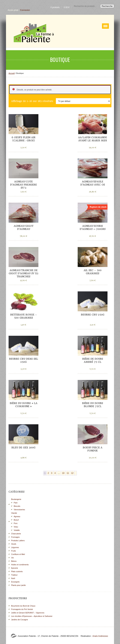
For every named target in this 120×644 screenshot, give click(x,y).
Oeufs (14, 544)
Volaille (17, 530)
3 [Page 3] (52, 473)
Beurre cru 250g (93, 315)
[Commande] (83, 101)
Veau (16, 527)
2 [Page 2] (48, 473)
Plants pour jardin (19, 585)
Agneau (17, 516)
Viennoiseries (19, 510)
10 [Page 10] (63, 473)
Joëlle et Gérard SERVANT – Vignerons (28, 613)
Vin (13, 558)
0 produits (55, 7)
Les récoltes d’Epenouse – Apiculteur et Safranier (32, 616)
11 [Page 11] (68, 473)
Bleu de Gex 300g (23, 447)
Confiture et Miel (18, 554)
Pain (16, 503)
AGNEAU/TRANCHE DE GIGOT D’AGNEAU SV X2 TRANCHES (24, 273)
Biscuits (17, 506)
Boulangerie (16, 499)
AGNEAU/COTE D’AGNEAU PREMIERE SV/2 (23, 185)
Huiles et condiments (20, 565)
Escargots (15, 582)
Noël (13, 578)
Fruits (14, 551)
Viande (14, 513)
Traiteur (14, 575)
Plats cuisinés (17, 571)
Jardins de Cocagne (20, 620)
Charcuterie (16, 534)
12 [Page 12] (72, 473)
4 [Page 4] (55, 473)
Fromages (15, 537)
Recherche (107, 6)
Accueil (12, 73)
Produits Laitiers (18, 541)
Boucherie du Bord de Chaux (23, 606)
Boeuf (16, 520)
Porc (16, 523)
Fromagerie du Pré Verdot (22, 609)
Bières (14, 561)
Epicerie (15, 568)
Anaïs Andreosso (100, 636)
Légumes (15, 547)
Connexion (25, 10)
